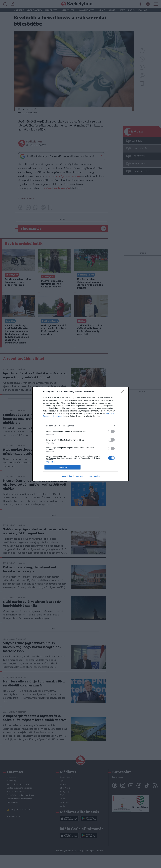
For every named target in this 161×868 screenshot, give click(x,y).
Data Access (80, 476)
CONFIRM (62, 467)
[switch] (111, 431)
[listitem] (80, 426)
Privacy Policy (95, 476)
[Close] (124, 392)
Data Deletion (66, 476)
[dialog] (80, 434)
